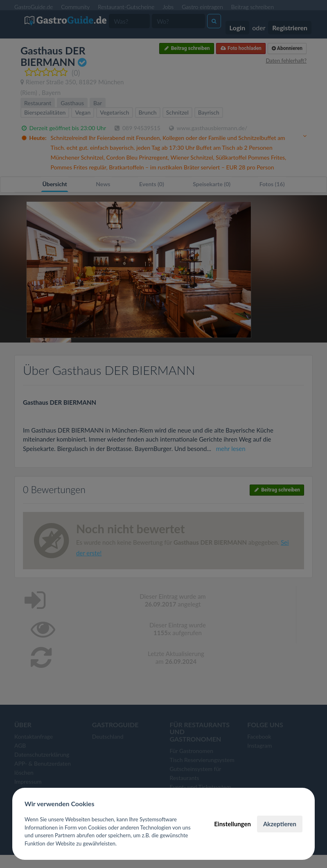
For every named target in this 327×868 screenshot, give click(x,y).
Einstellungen (232, 824)
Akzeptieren (280, 824)
